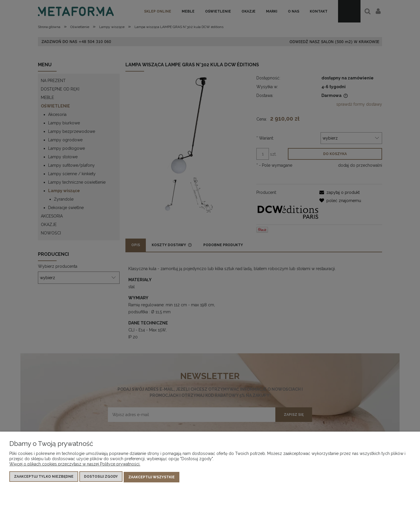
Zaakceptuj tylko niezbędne (44, 478)
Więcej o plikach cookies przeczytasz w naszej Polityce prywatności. (75, 465)
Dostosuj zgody (101, 478)
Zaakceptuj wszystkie (152, 478)
